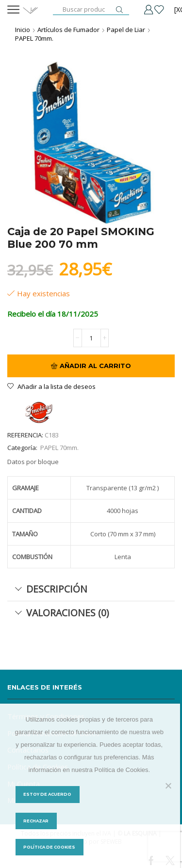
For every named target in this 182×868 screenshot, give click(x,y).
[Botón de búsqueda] (119, 10)
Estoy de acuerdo (47, 794)
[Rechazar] (168, 786)
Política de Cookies (49, 847)
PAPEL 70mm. (34, 38)
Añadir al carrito (95, 366)
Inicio (23, 30)
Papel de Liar (126, 30)
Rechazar (36, 821)
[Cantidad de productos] (91, 338)
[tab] (91, 589)
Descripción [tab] (51, 589)
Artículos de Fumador (68, 30)
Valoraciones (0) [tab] (62, 613)
